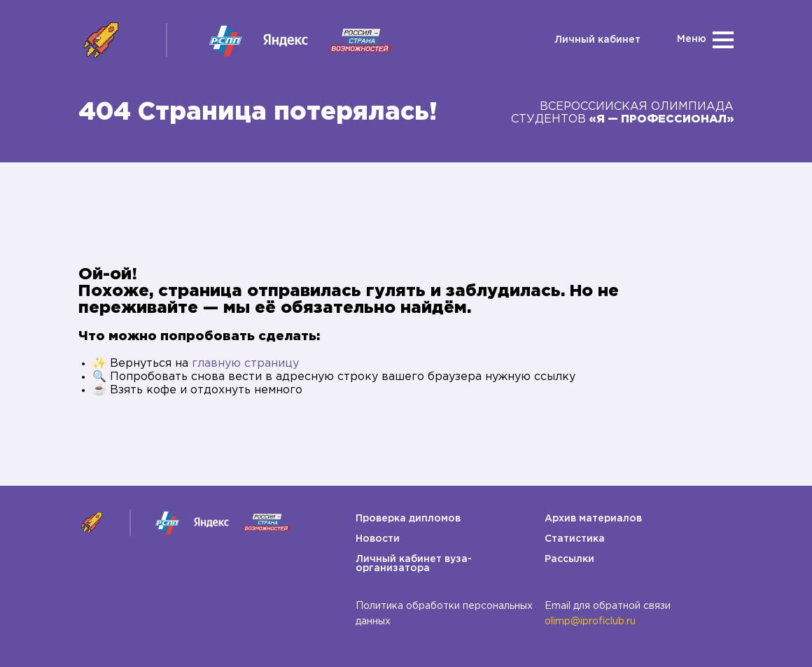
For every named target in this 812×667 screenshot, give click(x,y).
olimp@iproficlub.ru (590, 622)
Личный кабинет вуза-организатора (414, 564)
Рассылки (569, 559)
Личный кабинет (597, 40)
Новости (378, 539)
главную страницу (245, 364)
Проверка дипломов (408, 519)
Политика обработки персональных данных (444, 614)
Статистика (575, 539)
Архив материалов (593, 519)
